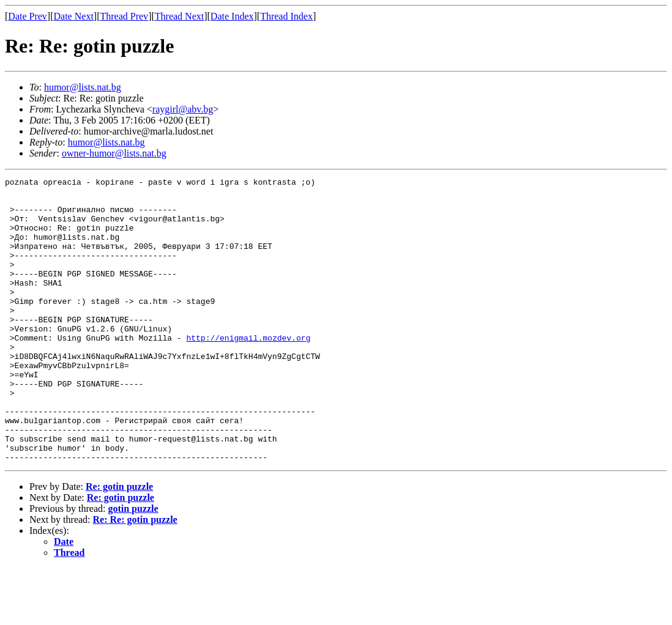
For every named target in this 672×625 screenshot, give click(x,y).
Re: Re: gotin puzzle (135, 576)
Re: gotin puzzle (119, 543)
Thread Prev (124, 16)
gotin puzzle (133, 565)
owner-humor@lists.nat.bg (114, 153)
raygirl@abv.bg (183, 109)
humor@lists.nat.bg (83, 87)
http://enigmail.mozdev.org (248, 371)
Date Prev (28, 16)
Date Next (74, 16)
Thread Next (179, 16)
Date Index (232, 16)
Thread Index (286, 16)
